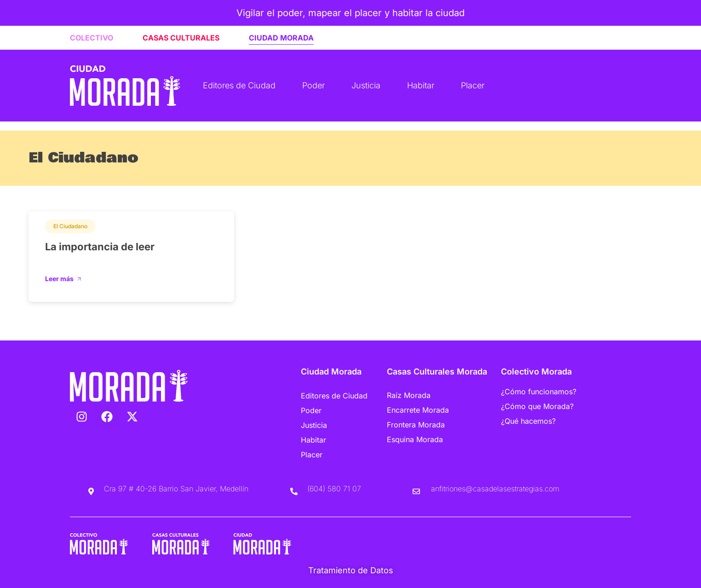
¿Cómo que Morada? (537, 406)
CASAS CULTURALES (181, 38)
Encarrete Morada (418, 410)
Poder (313, 85)
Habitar (421, 85)
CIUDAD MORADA (281, 38)
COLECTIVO (92, 38)
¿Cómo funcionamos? (539, 392)
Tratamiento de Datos (351, 570)
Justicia (366, 85)
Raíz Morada (409, 395)
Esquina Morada (415, 439)
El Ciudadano (70, 226)
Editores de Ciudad (239, 85)
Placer (473, 85)
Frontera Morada (416, 425)
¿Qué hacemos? (528, 421)
